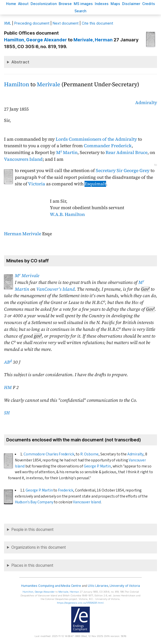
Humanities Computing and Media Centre (51, 586)
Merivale (49, 84)
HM (8, 387)
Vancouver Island (87, 502)
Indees (102, 4)
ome (11, 4)
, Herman (93, 40)
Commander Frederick (108, 146)
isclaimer (131, 4)
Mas (115, 4)
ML (8, 23)
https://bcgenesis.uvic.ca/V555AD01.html (80, 603)
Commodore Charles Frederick (49, 454)
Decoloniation (44, 4)
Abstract (20, 62)
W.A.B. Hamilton (67, 214)
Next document (66, 23)
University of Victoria (125, 586)
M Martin (67, 152)
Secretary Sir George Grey (123, 171)
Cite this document (97, 23)
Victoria (37, 184)
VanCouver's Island (56, 289)
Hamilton (17, 84)
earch (80, 11)
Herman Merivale (23, 234)
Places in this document (32, 565)
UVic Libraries (98, 586)
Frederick (66, 490)
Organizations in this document (39, 547)
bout (23, 4)
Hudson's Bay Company (34, 502)
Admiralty (146, 103)
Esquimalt (95, 184)
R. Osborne (89, 454)
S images (83, 4)
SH (7, 413)
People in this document (32, 530)
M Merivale (27, 276)
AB (8, 362)
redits (149, 4)
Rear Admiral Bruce (127, 152)
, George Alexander (35, 40)
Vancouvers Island (23, 159)
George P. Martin (97, 466)
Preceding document (32, 23)
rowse (65, 4)
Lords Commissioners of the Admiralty (96, 139)
